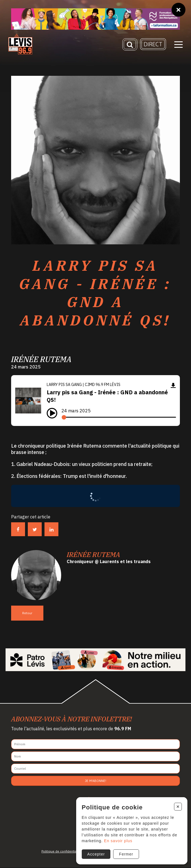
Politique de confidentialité (61, 852)
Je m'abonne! (95, 781)
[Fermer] (178, 10)
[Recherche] (130, 45)
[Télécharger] (173, 386)
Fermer (126, 854)
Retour (27, 614)
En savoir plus (118, 841)
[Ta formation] (95, 19)
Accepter (96, 854)
